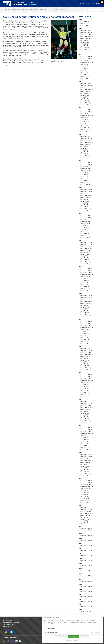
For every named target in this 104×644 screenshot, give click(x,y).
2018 (81, 214)
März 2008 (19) (85, 498)
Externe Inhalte (53, 633)
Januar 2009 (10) (85, 476)
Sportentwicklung (46, 10)
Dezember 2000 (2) (86, 561)
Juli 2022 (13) (84, 120)
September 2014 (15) (87, 328)
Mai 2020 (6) (84, 177)
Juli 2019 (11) (84, 199)
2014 (81, 320)
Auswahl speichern (62, 637)
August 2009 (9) (85, 462)
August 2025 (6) (85, 38)
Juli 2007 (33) (84, 517)
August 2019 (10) (85, 197)
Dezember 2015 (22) (86, 295)
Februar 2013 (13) (86, 368)
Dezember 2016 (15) (86, 269)
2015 (81, 293)
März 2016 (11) (85, 286)
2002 (81, 548)
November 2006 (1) (86, 530)
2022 (81, 108)
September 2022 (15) (87, 116)
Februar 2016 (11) (86, 288)
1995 (81, 584)
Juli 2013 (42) (84, 358)
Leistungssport (27, 10)
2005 (81, 533)
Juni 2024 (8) (84, 69)
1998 (81, 569)
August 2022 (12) (85, 118)
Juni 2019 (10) (85, 201)
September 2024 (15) (87, 63)
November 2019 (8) (86, 191)
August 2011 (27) (85, 409)
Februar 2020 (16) (86, 182)
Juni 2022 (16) (85, 122)
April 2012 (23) (85, 390)
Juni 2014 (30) (85, 334)
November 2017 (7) (86, 244)
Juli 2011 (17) (84, 411)
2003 (81, 543)
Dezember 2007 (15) (86, 507)
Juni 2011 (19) (85, 413)
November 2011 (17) (86, 403)
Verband (7, 10)
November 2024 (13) (86, 59)
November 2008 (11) (86, 483)
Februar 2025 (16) (86, 50)
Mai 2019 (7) (84, 203)
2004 (81, 538)
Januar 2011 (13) (85, 423)
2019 (81, 187)
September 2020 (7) (86, 169)
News (93, 4)
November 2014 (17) (86, 324)
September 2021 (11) (87, 142)
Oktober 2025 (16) (86, 34)
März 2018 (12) (85, 233)
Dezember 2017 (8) (86, 242)
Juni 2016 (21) (85, 281)
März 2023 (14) (85, 101)
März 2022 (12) (85, 127)
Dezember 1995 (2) (86, 586)
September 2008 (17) (87, 487)
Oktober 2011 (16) (86, 405)
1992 (81, 600)
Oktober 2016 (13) (86, 273)
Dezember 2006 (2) (86, 528)
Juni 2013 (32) (85, 360)
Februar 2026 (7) (85, 23)
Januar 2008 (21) (85, 502)
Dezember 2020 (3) (86, 163)
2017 (81, 240)
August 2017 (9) (85, 250)
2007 (81, 505)
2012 (81, 373)
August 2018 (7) (85, 224)
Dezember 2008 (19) (86, 481)
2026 (81, 19)
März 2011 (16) (85, 419)
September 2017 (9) (86, 248)
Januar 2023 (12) (85, 105)
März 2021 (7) (84, 154)
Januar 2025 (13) (85, 52)
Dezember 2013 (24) (86, 348)
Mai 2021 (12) (84, 150)
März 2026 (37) (85, 21)
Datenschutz (69, 640)
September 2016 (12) (87, 275)
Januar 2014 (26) (85, 343)
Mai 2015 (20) (84, 309)
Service (88, 4)
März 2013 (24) (85, 366)
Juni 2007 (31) (85, 519)
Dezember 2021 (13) (86, 136)
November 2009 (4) (86, 456)
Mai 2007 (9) (84, 521)
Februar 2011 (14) (86, 421)
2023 (81, 81)
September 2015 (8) (86, 301)
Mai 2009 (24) (84, 468)
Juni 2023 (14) (85, 95)
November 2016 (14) (86, 271)
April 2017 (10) (85, 258)
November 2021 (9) (86, 138)
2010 (81, 426)
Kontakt (99, 4)
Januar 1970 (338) (86, 612)
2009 (81, 452)
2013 (81, 346)
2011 (81, 399)
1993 (81, 594)
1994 (81, 589)
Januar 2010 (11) (85, 449)
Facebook (13, 641)
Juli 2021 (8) (84, 146)
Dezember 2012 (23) (86, 375)
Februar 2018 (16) (86, 235)
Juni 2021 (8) (84, 148)
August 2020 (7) (85, 171)
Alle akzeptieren (74, 637)
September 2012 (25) (87, 381)
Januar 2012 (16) (85, 396)
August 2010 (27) (85, 436)
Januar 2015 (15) (85, 317)
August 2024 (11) (85, 65)
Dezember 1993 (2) (86, 596)
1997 (81, 574)
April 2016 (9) (84, 284)
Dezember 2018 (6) (86, 216)
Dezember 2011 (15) (86, 401)
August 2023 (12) (85, 91)
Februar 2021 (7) (85, 156)
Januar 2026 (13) (85, 25)
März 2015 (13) (85, 313)
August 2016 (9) (85, 277)
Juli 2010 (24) (84, 438)
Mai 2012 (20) (84, 389)
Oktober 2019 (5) (85, 193)
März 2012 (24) (85, 392)
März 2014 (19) (85, 339)
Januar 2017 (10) (85, 264)
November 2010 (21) (86, 430)
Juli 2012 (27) (84, 385)
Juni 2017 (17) (85, 254)
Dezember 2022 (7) (86, 110)
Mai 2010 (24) (84, 442)
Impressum (76, 640)
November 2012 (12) (86, 377)
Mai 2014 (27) (84, 336)
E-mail (16, 641)
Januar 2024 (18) (85, 78)
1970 (81, 610)
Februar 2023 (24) (86, 103)
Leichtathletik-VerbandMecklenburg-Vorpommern (25, 4)
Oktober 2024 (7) (85, 61)
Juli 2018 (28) (84, 226)
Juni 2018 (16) (85, 228)
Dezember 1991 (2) (86, 607)
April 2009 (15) (85, 470)
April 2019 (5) (84, 205)
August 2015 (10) (85, 303)
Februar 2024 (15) (86, 76)
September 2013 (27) (87, 354)
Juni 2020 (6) (84, 175)
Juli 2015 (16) (84, 305)
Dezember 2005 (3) (86, 535)
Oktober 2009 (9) (85, 458)
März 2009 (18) (85, 472)
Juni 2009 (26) (85, 466)
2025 (81, 28)
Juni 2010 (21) (85, 440)
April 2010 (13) (85, 443)
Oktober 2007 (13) (86, 511)
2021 (81, 134)
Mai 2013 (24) (84, 362)
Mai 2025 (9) (84, 44)
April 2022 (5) (84, 125)
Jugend (56, 10)
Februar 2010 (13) (86, 447)
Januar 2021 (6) (85, 158)
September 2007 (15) (87, 513)
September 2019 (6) (86, 195)
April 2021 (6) (84, 152)
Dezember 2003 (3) (86, 545)
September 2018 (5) (86, 222)
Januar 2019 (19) (85, 211)
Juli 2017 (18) (84, 252)
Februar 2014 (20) (86, 341)
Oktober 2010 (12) (86, 432)
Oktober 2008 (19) (86, 485)
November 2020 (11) (86, 165)
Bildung (63, 10)
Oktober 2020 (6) (85, 167)
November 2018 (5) (86, 218)
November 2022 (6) (86, 112)
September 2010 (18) (87, 434)
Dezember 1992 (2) (86, 601)
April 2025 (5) (84, 46)
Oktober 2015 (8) (85, 299)
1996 (81, 579)
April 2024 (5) (84, 72)
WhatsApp (20, 641)
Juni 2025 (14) (85, 42)
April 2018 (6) (84, 231)
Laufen (36, 10)
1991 (81, 605)
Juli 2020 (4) (84, 173)
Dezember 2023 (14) (86, 83)
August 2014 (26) (85, 330)
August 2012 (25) (85, 383)
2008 (81, 479)
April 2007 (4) (84, 523)
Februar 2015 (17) (86, 315)
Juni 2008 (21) (85, 493)
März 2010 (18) (85, 445)
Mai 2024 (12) (84, 71)
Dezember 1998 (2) (86, 571)
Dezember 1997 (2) (86, 576)
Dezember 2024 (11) (86, 57)
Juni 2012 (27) (85, 387)
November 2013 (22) (86, 350)
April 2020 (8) (84, 178)
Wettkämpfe (16, 10)
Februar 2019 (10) (86, 209)
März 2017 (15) (85, 260)
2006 (81, 526)
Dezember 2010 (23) (86, 428)
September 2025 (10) (87, 36)
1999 (81, 564)
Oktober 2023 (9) (85, 87)
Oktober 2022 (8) (85, 114)
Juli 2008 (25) (84, 491)
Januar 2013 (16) (85, 370)
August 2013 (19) (85, 356)
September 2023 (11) (87, 89)
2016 (81, 267)
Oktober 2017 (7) (85, 246)
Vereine (82, 4)
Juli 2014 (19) (84, 332)
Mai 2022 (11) (84, 124)
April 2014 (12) (85, 337)
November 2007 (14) (86, 509)
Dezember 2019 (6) (86, 189)
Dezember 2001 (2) (86, 556)
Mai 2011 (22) (84, 415)
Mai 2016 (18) (84, 283)
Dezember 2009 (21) (86, 454)
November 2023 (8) (86, 85)
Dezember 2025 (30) (86, 30)
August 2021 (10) (85, 144)
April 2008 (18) (85, 496)
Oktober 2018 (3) (85, 220)
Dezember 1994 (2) (86, 591)
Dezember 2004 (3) (86, 540)
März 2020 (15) (85, 180)
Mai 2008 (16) (84, 495)
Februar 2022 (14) (86, 129)
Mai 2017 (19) (84, 256)
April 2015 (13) (85, 311)
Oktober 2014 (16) (86, 326)
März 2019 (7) (84, 207)
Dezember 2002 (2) (86, 550)
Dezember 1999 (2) (86, 566)
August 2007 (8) (85, 515)
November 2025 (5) (86, 32)
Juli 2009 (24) (84, 464)
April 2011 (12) (85, 417)
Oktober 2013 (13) (86, 352)
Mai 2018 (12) (84, 230)
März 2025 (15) (85, 48)
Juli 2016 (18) (84, 279)
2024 (81, 55)
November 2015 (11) (86, 297)
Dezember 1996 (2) (86, 581)
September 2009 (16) (87, 460)
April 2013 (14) (85, 364)
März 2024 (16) (85, 74)
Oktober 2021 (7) (85, 140)
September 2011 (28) (87, 407)
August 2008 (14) (85, 489)
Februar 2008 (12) (86, 500)
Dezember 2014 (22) (86, 322)
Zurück (5, 66)
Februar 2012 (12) (86, 394)
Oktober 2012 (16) (86, 379)
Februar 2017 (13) (86, 262)
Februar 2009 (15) (86, 474)
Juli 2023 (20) (84, 93)
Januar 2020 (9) (85, 184)
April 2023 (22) (85, 99)
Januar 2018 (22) (85, 237)
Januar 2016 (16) (85, 290)
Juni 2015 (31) (85, 307)
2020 (81, 161)
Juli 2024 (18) (84, 67)
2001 (81, 554)
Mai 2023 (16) (84, 97)
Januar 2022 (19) (85, 131)
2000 (81, 559)
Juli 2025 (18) (84, 40)
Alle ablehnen (85, 637)
